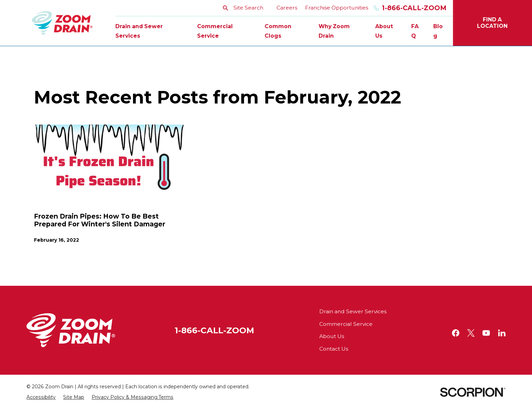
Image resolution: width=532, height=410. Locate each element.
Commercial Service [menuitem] (215, 31)
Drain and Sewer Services (353, 311)
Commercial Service (346, 324)
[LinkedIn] (502, 333)
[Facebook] (456, 333)
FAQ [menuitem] (415, 31)
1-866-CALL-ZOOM (214, 330)
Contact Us (334, 349)
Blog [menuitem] (438, 31)
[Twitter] (471, 333)
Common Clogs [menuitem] (278, 31)
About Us (332, 336)
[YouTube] (486, 333)
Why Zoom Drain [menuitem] (334, 31)
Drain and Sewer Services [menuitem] (139, 31)
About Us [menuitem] (384, 31)
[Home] (62, 23)
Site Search (243, 8)
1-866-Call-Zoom (410, 8)
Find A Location (492, 23)
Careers (287, 8)
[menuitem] (41, 397)
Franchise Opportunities (337, 8)
